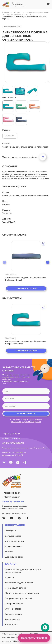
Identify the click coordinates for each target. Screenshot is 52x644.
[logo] (26, 481)
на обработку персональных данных (26, 422)
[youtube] (11, 462)
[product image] (26, 62)
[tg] (25, 462)
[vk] (4, 462)
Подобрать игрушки (34, 638)
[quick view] (26, 256)
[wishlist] (43, 244)
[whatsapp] (18, 462)
